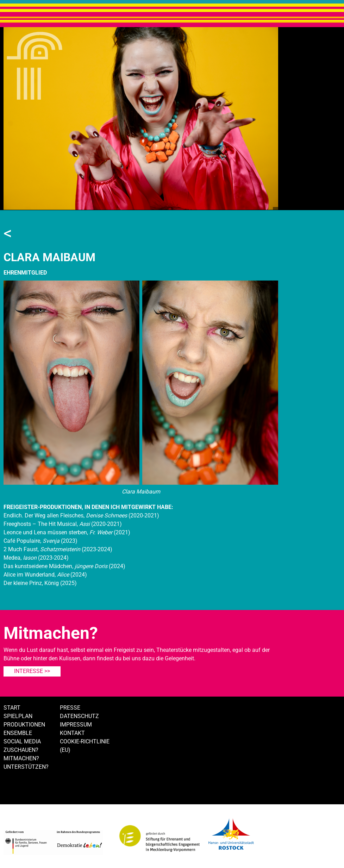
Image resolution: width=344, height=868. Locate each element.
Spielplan (18, 716)
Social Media (22, 741)
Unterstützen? (26, 767)
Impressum (76, 725)
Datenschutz (79, 716)
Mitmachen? (21, 758)
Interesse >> (32, 671)
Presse (70, 708)
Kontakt (72, 733)
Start (12, 708)
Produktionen (24, 725)
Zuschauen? (21, 750)
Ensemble (18, 733)
